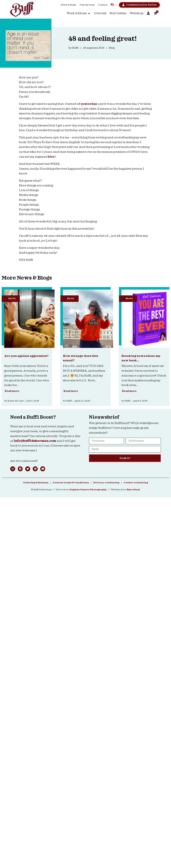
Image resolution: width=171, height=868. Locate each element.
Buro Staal (133, 490)
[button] (79, 13)
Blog (12, 299)
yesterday (89, 104)
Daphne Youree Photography (88, 490)
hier (51, 157)
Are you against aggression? (26, 356)
